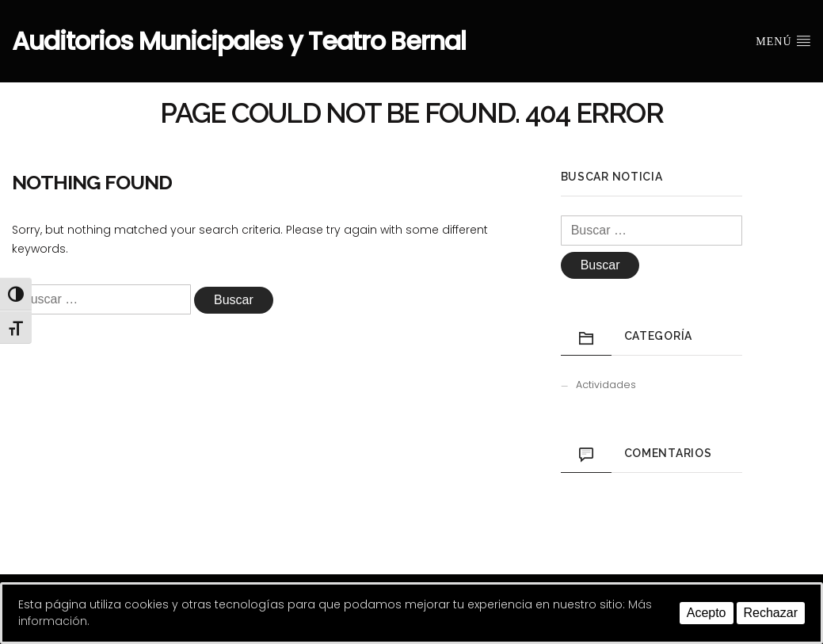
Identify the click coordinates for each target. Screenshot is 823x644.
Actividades (606, 385)
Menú (783, 40)
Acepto (707, 613)
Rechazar (771, 613)
